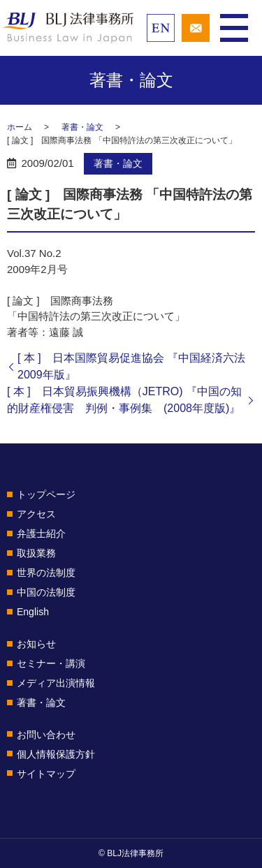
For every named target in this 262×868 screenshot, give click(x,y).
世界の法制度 (46, 573)
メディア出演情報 (56, 683)
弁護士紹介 (41, 534)
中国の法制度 (46, 592)
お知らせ (36, 644)
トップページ (46, 494)
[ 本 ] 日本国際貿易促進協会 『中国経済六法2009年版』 (131, 366)
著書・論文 (82, 127)
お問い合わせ (46, 735)
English (33, 612)
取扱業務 (36, 553)
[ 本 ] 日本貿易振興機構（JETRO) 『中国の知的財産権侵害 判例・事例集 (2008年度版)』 (124, 400)
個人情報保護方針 (56, 754)
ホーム (20, 127)
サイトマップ (46, 774)
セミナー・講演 (51, 663)
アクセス (36, 514)
